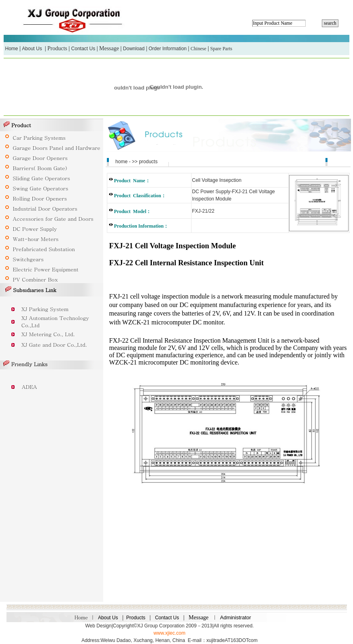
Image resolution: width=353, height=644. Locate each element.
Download (134, 49)
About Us (32, 49)
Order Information (168, 49)
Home (12, 49)
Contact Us (83, 49)
